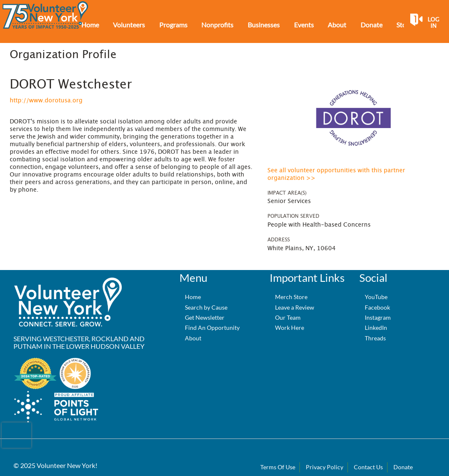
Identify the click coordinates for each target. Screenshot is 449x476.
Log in (433, 23)
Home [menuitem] (90, 25)
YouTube (376, 297)
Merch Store (291, 297)
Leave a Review (295, 307)
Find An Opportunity (212, 328)
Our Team (288, 317)
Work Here (290, 328)
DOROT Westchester (71, 85)
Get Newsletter (205, 317)
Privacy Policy (325, 467)
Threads (375, 338)
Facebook (377, 307)
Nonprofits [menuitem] (217, 25)
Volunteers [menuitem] (129, 25)
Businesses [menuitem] (264, 25)
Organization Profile (63, 55)
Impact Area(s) (287, 193)
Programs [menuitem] (173, 25)
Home (193, 297)
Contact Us (368, 467)
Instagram (378, 317)
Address (279, 240)
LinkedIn (376, 328)
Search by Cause (206, 307)
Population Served (293, 216)
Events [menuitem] (304, 25)
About (193, 338)
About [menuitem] (337, 25)
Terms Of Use (278, 467)
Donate (403, 467)
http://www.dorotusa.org (46, 101)
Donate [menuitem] (371, 25)
